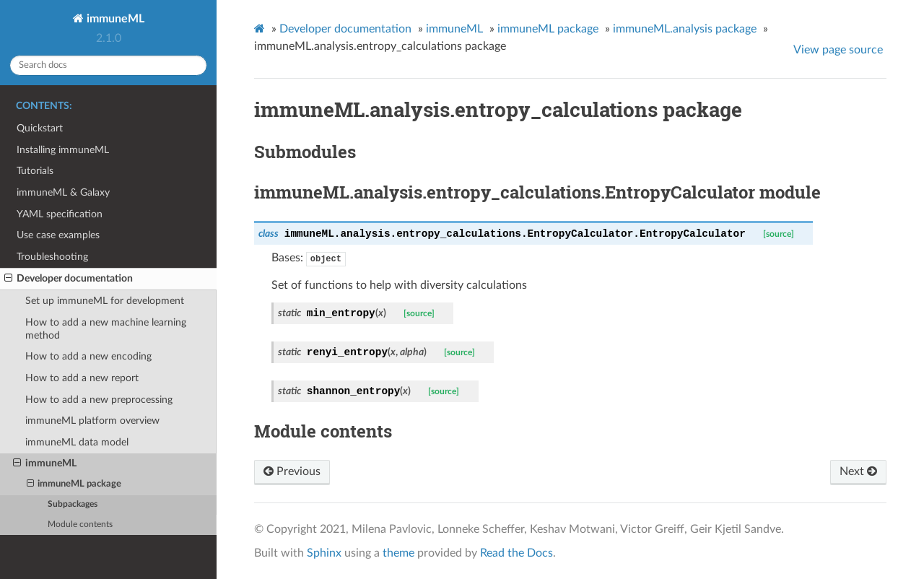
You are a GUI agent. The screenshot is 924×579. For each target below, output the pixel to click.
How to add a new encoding (88, 356)
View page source (838, 50)
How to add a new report (82, 378)
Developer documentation (69, 279)
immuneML (114, 19)
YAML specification (60, 214)
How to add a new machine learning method (106, 329)
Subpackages (73, 504)
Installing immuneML (63, 150)
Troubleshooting (52, 257)
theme (398, 553)
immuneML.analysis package (685, 29)
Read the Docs (517, 553)
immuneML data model (77, 442)
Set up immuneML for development (105, 301)
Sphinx (324, 553)
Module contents (80, 524)
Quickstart (40, 128)
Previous (292, 471)
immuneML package (74, 484)
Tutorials (35, 171)
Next (858, 471)
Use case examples (58, 235)
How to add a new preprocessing (99, 400)
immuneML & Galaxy (63, 192)
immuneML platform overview (92, 421)
